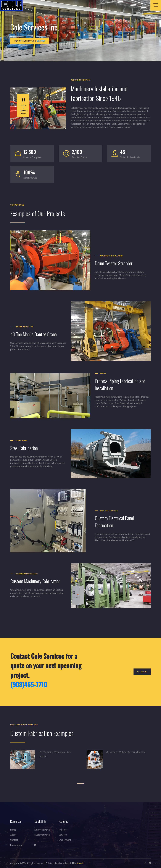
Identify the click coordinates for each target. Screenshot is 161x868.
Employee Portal (42, 830)
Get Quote (142, 672)
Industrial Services (24, 41)
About (13, 835)
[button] (73, 784)
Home (13, 830)
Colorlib (81, 863)
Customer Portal (42, 835)
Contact (41, 41)
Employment (16, 845)
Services (63, 835)
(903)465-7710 (29, 684)
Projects (63, 830)
